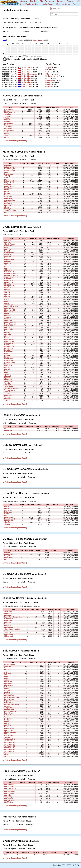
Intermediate (9, 352)
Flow (6, 247)
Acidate (7, 289)
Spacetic (7, 378)
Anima (7, 680)
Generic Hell (9, 619)
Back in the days (10, 272)
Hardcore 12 (9, 282)
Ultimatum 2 (9, 634)
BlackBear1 (8, 682)
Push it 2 (7, 723)
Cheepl (7, 689)
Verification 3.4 (10, 749)
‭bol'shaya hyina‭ (52, 76)
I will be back (9, 703)
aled (6, 298)
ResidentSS (8, 627)
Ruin (6, 373)
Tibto (6, 631)
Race (23, 84)
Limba (6, 357)
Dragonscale (9, 554)
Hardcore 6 (8, 620)
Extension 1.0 (9, 696)
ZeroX (6, 137)
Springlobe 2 (9, 381)
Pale (6, 515)
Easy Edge (8, 188)
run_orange (8, 797)
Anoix (6, 301)
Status (24, 1)
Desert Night (9, 694)
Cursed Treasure (10, 322)
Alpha (6, 676)
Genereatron (9, 277)
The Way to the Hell (11, 388)
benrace (7, 120)
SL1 (6, 734)
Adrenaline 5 (9, 430)
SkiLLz (7, 207)
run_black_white (10, 788)
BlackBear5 (8, 685)
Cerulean (7, 317)
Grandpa (7, 345)
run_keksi (8, 795)
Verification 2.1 (10, 743)
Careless (7, 121)
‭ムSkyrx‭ (49, 72)
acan (6, 178)
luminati (7, 193)
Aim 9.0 (7, 242)
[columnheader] (10, 107)
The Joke (8, 385)
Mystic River (9, 360)
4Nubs (7, 118)
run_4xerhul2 (9, 785)
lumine (7, 195)
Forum (70, 1)
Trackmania (8, 741)
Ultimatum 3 (9, 636)
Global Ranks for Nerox (30, 4)
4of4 (6, 675)
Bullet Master (9, 687)
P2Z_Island (8, 202)
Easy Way (8, 556)
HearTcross (8, 558)
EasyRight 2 (9, 123)
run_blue (29, 84)
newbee (7, 132)
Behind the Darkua (11, 307)
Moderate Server (63, 4)
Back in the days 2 (11, 274)
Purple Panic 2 (10, 519)
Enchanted (8, 334)
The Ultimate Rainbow (12, 629)
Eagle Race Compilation (13, 617)
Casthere (7, 666)
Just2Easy (8, 127)
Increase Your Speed (12, 704)
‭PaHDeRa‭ (50, 86)
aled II (6, 300)
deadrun (7, 692)
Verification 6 (9, 751)
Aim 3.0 (7, 293)
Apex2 (7, 303)
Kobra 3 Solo (9, 710)
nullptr (7, 367)
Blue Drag (8, 268)
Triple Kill (8, 633)
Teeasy (7, 135)
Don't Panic (8, 329)
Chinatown (8, 270)
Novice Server (48, 4)
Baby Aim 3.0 (9, 183)
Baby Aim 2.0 (9, 181)
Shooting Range (10, 732)
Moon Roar (8, 197)
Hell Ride (7, 622)
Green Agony (9, 347)
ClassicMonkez (10, 244)
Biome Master (9, 308)
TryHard (7, 392)
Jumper (7, 706)
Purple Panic (9, 517)
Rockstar (7, 371)
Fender (7, 191)
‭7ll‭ (47, 70)
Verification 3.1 (10, 746)
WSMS (7, 755)
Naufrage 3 (8, 254)
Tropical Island (10, 390)
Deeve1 (7, 509)
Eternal (7, 190)
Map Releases (47, 1)
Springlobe (8, 380)
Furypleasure (9, 340)
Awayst (7, 179)
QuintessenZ (9, 258)
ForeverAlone (9, 699)
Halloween (8, 512)
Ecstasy (7, 333)
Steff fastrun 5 (9, 802)
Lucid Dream (9, 713)
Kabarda (7, 354)
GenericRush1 (9, 341)
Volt (6, 753)
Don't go (7, 327)
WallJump (8, 670)
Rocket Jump (9, 729)
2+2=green (8, 673)
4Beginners (8, 109)
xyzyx (6, 854)
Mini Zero (8, 715)
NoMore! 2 (8, 366)
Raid (6, 727)
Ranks (33, 1)
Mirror (6, 716)
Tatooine (7, 383)
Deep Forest (9, 246)
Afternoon (8, 165)
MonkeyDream (38, 40)
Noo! (6, 172)
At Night (7, 552)
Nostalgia (8, 256)
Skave (6, 374)
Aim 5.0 (7, 294)
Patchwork (8, 204)
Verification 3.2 (10, 748)
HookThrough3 (10, 169)
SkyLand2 (8, 376)
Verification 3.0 (10, 744)
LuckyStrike (9, 359)
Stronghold (8, 284)
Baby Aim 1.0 (9, 167)
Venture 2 (8, 399)
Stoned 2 (7, 263)
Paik (6, 559)
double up (8, 510)
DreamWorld (9, 331)
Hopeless (8, 701)
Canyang (7, 184)
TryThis (7, 393)
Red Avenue (9, 174)
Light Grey (8, 128)
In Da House (9, 348)
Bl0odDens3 (9, 312)
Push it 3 (7, 725)
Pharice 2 (8, 205)
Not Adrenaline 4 (10, 200)
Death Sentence (10, 324)
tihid (6, 212)
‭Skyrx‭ (49, 68)
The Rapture (9, 387)
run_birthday (9, 786)
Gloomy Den (9, 343)
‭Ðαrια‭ (48, 78)
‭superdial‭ (50, 82)
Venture (7, 397)
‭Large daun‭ (51, 80)
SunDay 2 (8, 209)
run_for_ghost (9, 792)
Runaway (8, 261)
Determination (9, 326)
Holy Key (7, 249)
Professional (9, 624)
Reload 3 (7, 626)
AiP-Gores (8, 612)
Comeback (8, 320)
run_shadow (9, 799)
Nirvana (7, 364)
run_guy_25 (9, 730)
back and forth (10, 664)
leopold (7, 355)
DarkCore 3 (8, 615)
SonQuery (8, 737)
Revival (7, 369)
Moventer (8, 718)
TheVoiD (7, 524)
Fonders (7, 338)
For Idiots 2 (8, 125)
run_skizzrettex (10, 800)
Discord (61, 1)
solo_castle (8, 736)
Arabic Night (9, 305)
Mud (6, 668)
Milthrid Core (9, 253)
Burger (7, 314)
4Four (6, 265)
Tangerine (8, 115)
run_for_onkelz (10, 793)
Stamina (7, 522)
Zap (6, 756)
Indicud (7, 251)
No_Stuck (8, 720)
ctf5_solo (8, 690)
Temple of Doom (10, 211)
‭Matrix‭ (49, 74)
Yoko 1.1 (7, 400)
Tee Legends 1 (10, 739)
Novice (24, 68)
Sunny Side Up (10, 113)
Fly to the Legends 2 (12, 697)
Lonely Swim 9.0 (10, 711)
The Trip (7, 176)
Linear (30, 70)
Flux (6, 336)
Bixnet (7, 507)
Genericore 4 (9, 279)
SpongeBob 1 (9, 521)
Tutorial (30, 68)
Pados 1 (7, 134)
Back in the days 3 (11, 275)
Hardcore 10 (9, 280)
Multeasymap (32, 74)
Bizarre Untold (9, 310)
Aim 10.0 (7, 241)
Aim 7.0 (7, 296)
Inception (8, 350)
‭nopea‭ (49, 84)
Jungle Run (8, 708)
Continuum (8, 613)
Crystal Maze (9, 186)
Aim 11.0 (7, 291)
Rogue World (9, 260)
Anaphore (8, 678)
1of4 (6, 671)
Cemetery (8, 315)
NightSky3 (8, 198)
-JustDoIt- (8, 287)
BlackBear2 (8, 683)
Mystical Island (10, 362)
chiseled (7, 319)
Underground (9, 395)
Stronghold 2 (9, 286)
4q (5, 429)
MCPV (6, 514)
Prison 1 (7, 722)
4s (5, 267)
